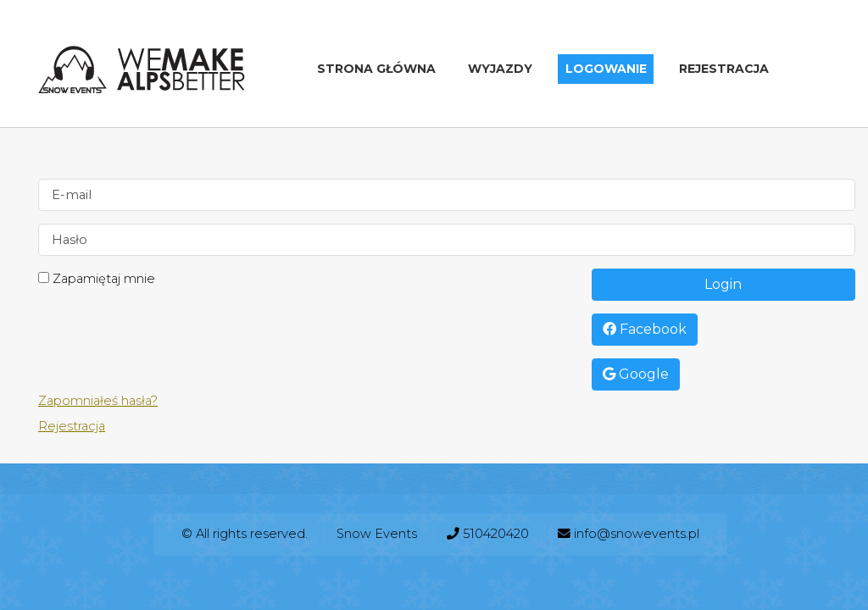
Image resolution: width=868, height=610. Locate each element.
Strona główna (376, 69)
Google (636, 374)
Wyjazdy (500, 69)
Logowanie (606, 69)
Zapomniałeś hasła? (98, 401)
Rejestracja (724, 69)
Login (723, 284)
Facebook (645, 329)
